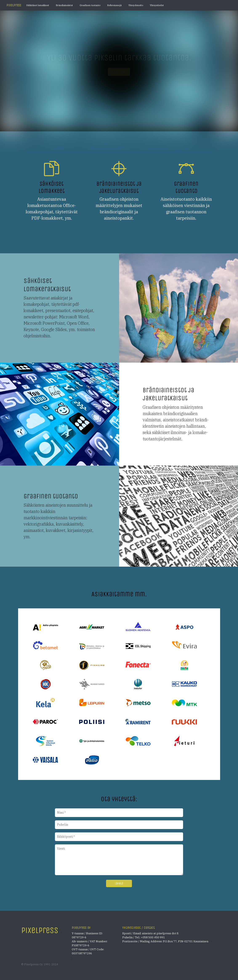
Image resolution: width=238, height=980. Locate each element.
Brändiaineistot (64, 5)
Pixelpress (14, 5)
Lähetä (119, 883)
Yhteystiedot (157, 5)
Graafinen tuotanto (90, 5)
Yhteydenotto (136, 5)
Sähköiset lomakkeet (38, 5)
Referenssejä (114, 5)
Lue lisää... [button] (119, 72)
